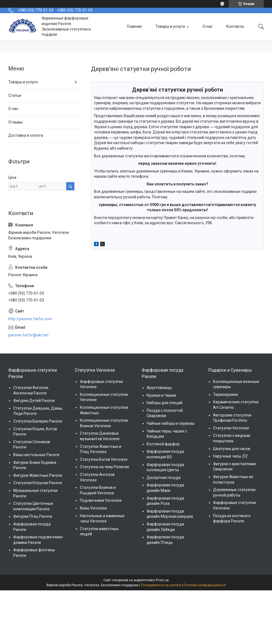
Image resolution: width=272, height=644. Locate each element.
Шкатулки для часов (232, 449)
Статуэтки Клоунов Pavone (38, 483)
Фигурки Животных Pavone (38, 475)
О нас (208, 26)
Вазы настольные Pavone (36, 455)
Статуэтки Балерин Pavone (38, 421)
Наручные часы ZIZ (230, 456)
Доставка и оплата (26, 135)
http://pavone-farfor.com (30, 319)
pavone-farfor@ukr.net (28, 335)
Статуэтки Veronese (231, 428)
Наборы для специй (165, 403)
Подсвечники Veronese (101, 500)
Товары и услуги (170, 26)
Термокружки (225, 394)
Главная (134, 26)
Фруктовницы (159, 388)
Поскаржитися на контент (161, 585)
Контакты (235, 26)
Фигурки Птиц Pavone (33, 516)
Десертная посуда (164, 478)
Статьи (15, 95)
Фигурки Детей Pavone (34, 401)
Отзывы (15, 122)
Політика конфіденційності (205, 585)
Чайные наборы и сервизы (171, 423)
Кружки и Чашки (161, 395)
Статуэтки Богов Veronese (104, 459)
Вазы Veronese (93, 508)
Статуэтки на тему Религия (104, 467)
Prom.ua (162, 580)
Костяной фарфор (163, 444)
